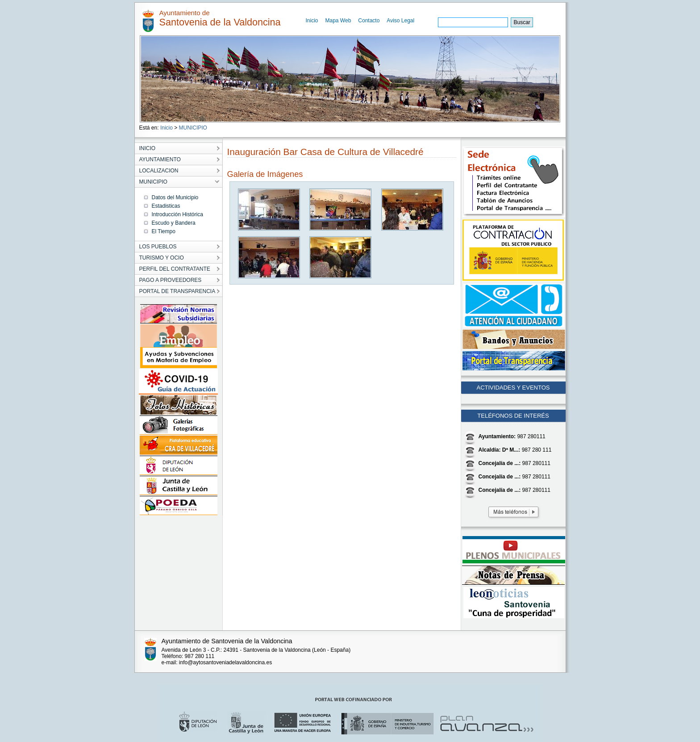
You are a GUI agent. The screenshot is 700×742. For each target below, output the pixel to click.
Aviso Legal (400, 21)
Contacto (369, 21)
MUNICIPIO (193, 128)
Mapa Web (338, 21)
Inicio (312, 21)
